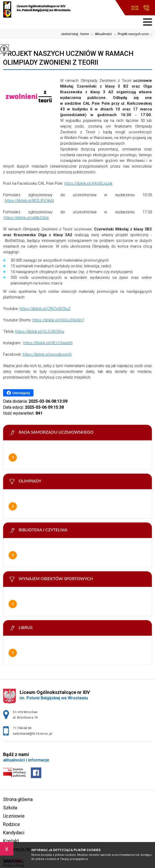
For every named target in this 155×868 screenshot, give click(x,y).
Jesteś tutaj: (71, 34)
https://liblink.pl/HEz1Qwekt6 (48, 343)
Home (85, 34)
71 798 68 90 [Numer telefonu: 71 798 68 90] (22, 728)
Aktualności (100, 34)
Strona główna (18, 799)
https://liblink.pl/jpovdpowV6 (47, 354)
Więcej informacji (13, 458)
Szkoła (10, 808)
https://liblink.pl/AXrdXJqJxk (88, 183)
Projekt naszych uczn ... (132, 34)
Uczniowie (14, 816)
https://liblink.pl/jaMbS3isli (26, 218)
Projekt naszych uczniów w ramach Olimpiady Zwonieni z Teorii (68, 58)
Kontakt (11, 841)
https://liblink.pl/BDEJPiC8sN (29, 201)
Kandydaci (14, 833)
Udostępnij (18, 393)
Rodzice (12, 824)
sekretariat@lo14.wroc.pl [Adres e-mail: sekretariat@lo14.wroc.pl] (32, 734)
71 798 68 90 (146, 8)
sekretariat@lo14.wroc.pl (135, 8)
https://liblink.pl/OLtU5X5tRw (40, 332)
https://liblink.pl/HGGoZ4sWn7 (58, 320)
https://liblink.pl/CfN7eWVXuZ (45, 309)
